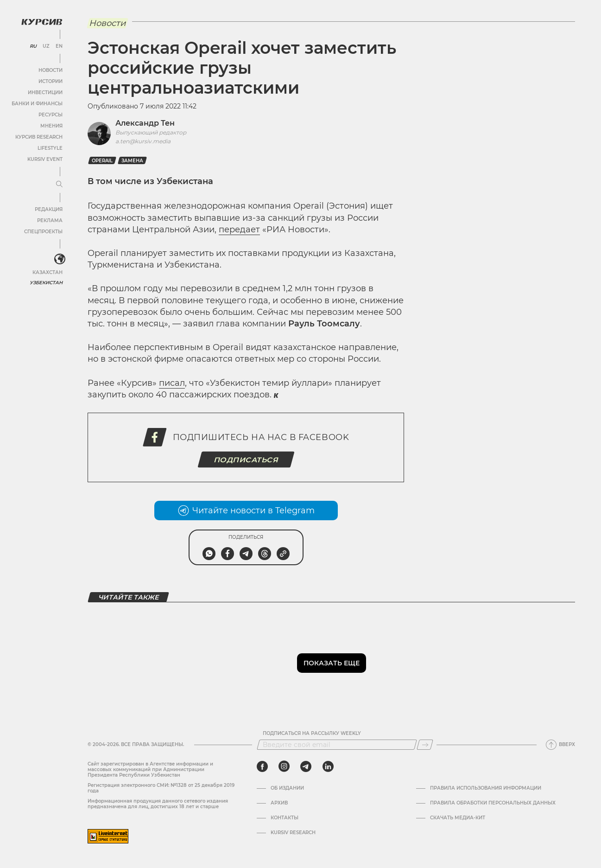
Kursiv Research (293, 833)
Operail (102, 161)
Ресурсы (51, 115)
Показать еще (332, 663)
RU (33, 46)
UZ (46, 46)
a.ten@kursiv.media (143, 141)
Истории (51, 81)
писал (172, 383)
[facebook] (262, 766)
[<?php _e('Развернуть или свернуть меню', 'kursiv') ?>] (60, 259)
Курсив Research (39, 137)
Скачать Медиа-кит (458, 818)
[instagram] (284, 766)
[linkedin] (328, 766)
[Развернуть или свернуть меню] (59, 185)
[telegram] (306, 766)
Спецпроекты (43, 232)
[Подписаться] (425, 745)
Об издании (287, 788)
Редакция (49, 209)
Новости (51, 70)
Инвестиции (45, 93)
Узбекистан (46, 283)
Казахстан (47, 272)
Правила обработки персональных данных (493, 803)
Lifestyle (50, 148)
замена (132, 161)
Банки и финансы (37, 104)
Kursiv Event (45, 159)
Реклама (50, 220)
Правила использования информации (486, 788)
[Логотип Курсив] (42, 22)
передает (239, 230)
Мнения (51, 126)
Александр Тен (145, 123)
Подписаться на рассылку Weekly (312, 734)
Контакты (285, 818)
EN (59, 46)
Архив (279, 803)
